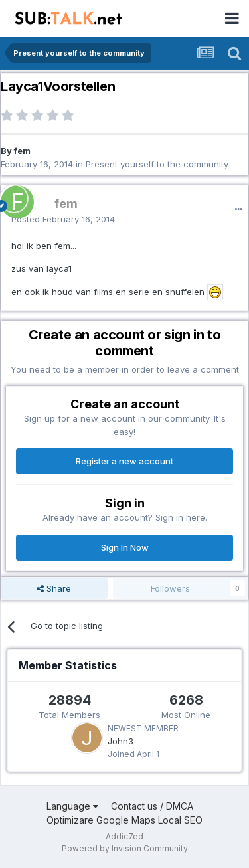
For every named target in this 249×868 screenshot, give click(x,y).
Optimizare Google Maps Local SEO (124, 820)
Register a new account (124, 461)
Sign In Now (125, 547)
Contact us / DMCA (152, 806)
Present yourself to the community (157, 164)
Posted (63, 219)
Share (54, 588)
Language (72, 806)
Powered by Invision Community (125, 848)
